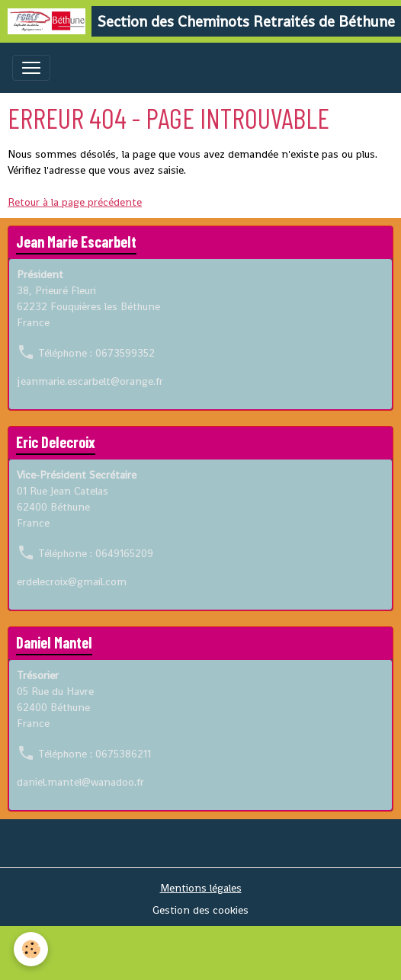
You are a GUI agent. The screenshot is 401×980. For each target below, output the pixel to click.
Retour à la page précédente (75, 202)
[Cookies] (31, 949)
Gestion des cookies (200, 910)
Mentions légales (201, 888)
